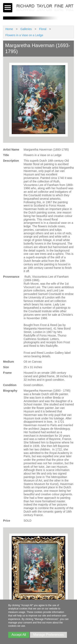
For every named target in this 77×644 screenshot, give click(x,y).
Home (9, 29)
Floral (43, 29)
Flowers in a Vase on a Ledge (24, 35)
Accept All (19, 635)
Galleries (26, 29)
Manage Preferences (49, 635)
